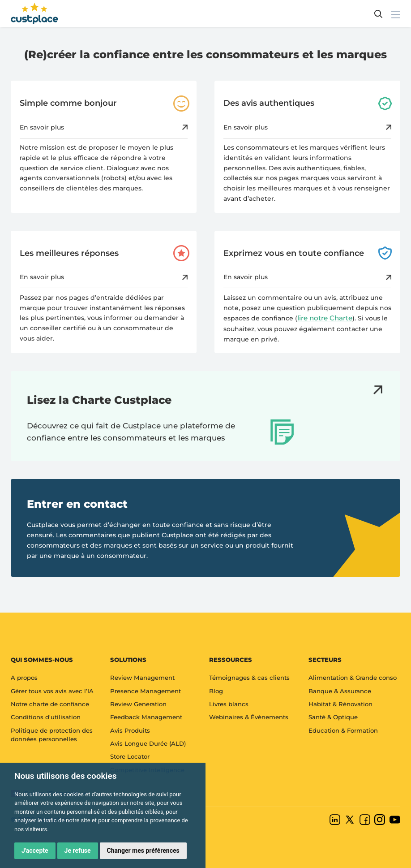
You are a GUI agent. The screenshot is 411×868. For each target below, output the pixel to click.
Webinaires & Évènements (249, 717)
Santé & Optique (333, 717)
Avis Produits (130, 730)
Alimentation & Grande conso (353, 678)
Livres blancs (229, 704)
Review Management (142, 678)
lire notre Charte (325, 318)
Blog (216, 691)
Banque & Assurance (340, 691)
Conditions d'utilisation (46, 717)
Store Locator (130, 756)
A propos (24, 678)
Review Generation (138, 704)
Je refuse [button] (78, 851)
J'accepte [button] (35, 851)
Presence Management (146, 691)
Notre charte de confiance (50, 704)
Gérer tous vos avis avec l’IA (52, 691)
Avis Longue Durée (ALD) (148, 743)
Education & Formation (343, 730)
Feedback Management (146, 717)
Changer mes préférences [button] (143, 851)
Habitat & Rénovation (340, 704)
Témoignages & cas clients (249, 678)
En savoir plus (104, 127)
